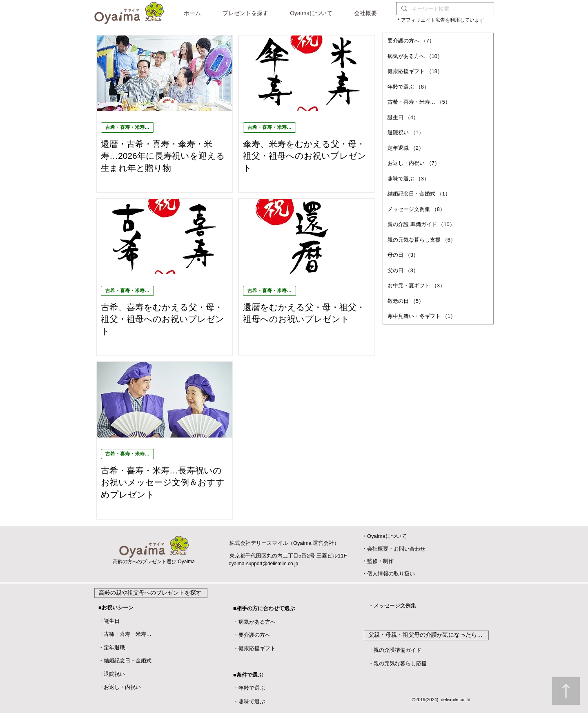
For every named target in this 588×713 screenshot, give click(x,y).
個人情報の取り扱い (391, 574)
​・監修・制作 (378, 561)
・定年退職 (112, 647)
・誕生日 (109, 621)
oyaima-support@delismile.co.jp (263, 564)
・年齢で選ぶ (249, 688)
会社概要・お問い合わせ (396, 549)
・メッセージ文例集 (392, 605)
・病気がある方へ (254, 622)
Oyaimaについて (387, 536)
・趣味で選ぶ (249, 701)
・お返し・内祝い (120, 687)
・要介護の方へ (252, 635)
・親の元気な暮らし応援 (398, 663)
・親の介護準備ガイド (395, 650)
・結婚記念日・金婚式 (125, 661)
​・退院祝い (112, 674)
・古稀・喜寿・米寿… (125, 634)
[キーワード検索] (444, 9)
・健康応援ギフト (254, 648)
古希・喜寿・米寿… (127, 127)
